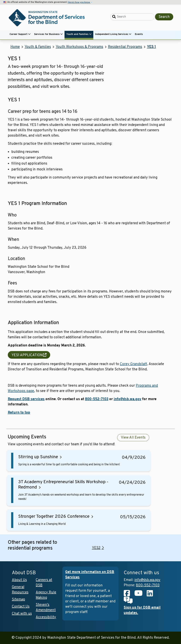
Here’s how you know (79, 2)
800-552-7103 (97, 399)
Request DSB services (26, 399)
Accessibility (46, 617)
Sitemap (18, 600)
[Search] (132, 17)
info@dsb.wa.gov (127, 399)
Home (15, 47)
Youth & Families (38, 47)
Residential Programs (125, 47)
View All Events (133, 438)
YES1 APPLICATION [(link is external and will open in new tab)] (29, 355)
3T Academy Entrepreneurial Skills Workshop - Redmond (63, 485)
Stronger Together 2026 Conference (54, 517)
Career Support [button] (20, 34)
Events (139, 34)
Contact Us (21, 607)
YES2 (96, 548)
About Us (19, 580)
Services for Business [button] (48, 34)
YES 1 (151, 47)
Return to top (19, 413)
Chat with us (22, 614)
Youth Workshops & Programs (79, 47)
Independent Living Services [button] (113, 34)
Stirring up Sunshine (38, 457)
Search (164, 17)
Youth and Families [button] (79, 34)
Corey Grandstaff (133, 364)
